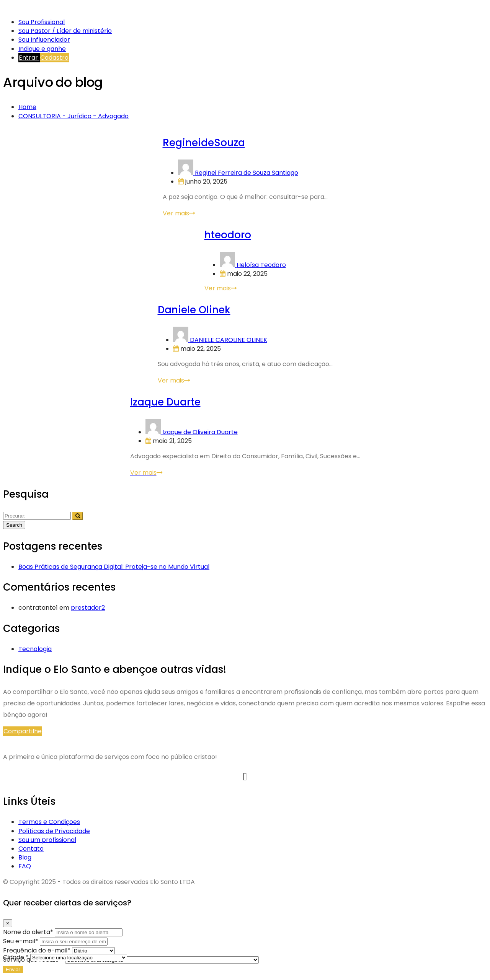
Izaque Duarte (165, 402)
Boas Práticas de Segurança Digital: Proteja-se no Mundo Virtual (114, 567)
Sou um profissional (47, 840)
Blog (25, 857)
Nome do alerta (29, 932)
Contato (31, 849)
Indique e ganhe (42, 49)
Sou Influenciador (44, 40)
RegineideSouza (204, 143)
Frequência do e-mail (38, 950)
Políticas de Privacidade (54, 831)
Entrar (29, 58)
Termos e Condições (49, 822)
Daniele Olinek (194, 310)
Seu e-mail (21, 941)
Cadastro (54, 58)
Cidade (17, 957)
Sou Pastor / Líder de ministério (65, 31)
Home (27, 107)
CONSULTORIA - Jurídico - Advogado (73, 116)
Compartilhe (23, 731)
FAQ (25, 866)
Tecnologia (35, 649)
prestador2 (88, 608)
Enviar (13, 969)
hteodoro (228, 235)
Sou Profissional (42, 22)
